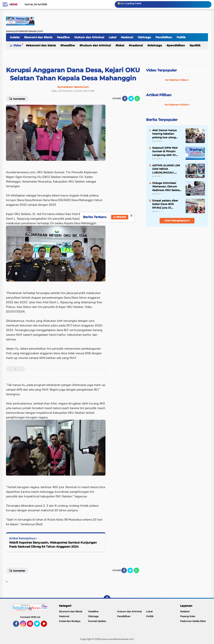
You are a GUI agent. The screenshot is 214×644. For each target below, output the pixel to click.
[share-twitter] (131, 99)
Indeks (15, 37)
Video (17, 45)
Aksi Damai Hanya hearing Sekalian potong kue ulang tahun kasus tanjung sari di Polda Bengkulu (167, 134)
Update (120, 217)
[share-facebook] (125, 99)
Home (13, 4)
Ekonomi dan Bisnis (38, 37)
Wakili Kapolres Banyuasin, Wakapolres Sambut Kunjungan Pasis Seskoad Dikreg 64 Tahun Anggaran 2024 (53, 545)
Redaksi (185, 611)
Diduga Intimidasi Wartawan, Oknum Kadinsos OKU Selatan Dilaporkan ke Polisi (167, 187)
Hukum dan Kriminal (89, 37)
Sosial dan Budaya (70, 621)
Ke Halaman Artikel (177, 105)
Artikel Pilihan (159, 95)
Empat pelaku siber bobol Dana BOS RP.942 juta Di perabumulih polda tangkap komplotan (165, 204)
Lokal (113, 37)
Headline (63, 37)
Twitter (39, 625)
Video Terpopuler (161, 70)
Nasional (127, 37)
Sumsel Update (97, 621)
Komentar (17, 99)
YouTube (47, 625)
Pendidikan (164, 37)
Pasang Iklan (188, 616)
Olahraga (144, 37)
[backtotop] (107, 599)
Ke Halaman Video (177, 80)
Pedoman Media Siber (193, 621)
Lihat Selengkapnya (177, 220)
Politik (181, 37)
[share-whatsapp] (137, 99)
